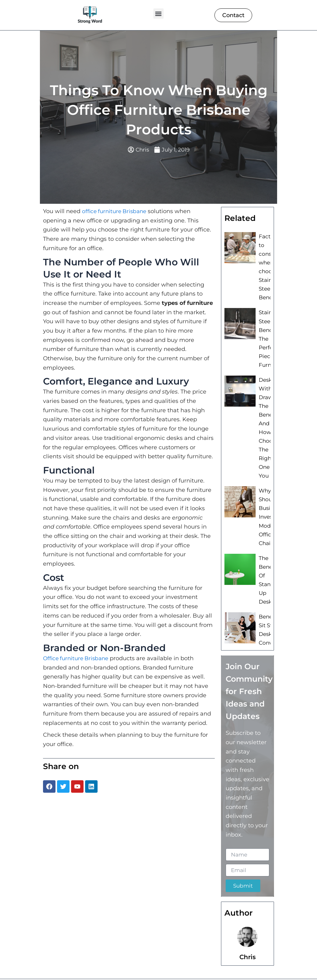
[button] (158, 14)
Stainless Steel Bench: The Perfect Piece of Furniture (271, 333)
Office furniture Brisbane (78, 659)
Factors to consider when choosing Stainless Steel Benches (270, 265)
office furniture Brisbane (116, 212)
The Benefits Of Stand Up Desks (269, 561)
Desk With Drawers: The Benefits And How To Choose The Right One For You (269, 417)
